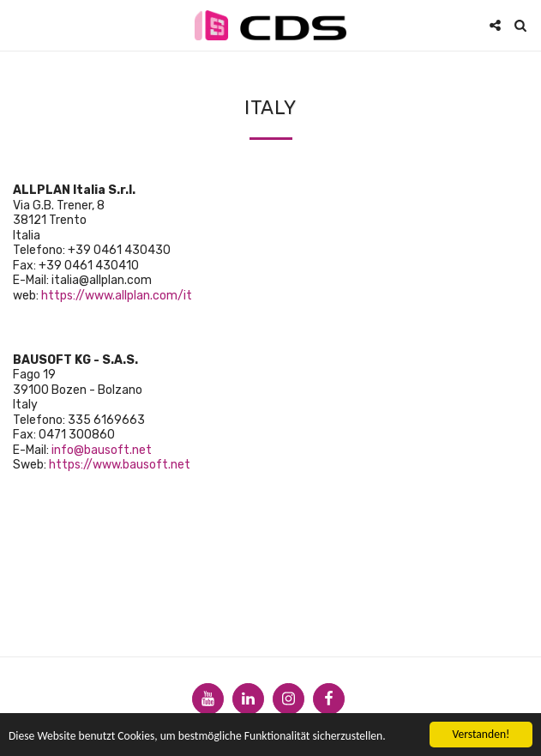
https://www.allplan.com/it (117, 296)
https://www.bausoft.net (120, 465)
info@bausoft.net (102, 450)
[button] (19, 25)
